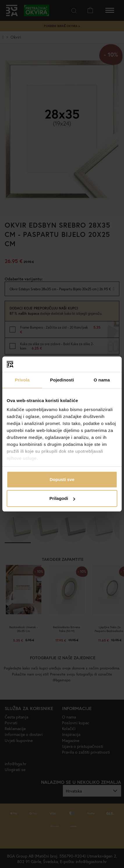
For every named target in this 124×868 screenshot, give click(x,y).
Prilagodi (62, 498)
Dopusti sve (62, 479)
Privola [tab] (22, 380)
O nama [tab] (102, 380)
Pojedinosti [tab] (62, 380)
